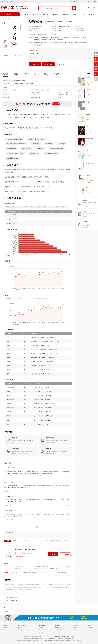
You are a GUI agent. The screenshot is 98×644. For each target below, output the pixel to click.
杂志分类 (10, 14)
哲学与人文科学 (49, 35)
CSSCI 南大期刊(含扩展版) (40, 37)
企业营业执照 (58, 630)
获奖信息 (5, 628)
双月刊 (59, 30)
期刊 (35, 35)
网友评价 (57, 74)
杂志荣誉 (26, 74)
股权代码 (14, 1)
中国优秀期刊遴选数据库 (47, 42)
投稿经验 (65, 14)
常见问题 (41, 632)
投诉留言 (76, 632)
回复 (68, 477)
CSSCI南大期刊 (51, 22)
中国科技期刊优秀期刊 (83, 42)
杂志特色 (36, 74)
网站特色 (41, 630)
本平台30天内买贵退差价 (30, 573)
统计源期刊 (70, 22)
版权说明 (5, 632)
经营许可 (82, 1)
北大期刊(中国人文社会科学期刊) (55, 37)
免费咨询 (48, 64)
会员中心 (92, 14)
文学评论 (6, 612)
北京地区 (8, 18)
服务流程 (41, 628)
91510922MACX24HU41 (69, 639)
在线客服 (20, 628)
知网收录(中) (84, 37)
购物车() (95, 1)
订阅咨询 (76, 630)
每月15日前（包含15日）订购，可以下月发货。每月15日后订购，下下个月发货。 (52, 566)
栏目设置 (16, 74)
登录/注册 (74, 1)
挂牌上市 (5, 630)
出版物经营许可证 (59, 628)
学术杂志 (35, 14)
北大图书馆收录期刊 (39, 45)
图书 (83, 14)
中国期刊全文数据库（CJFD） (61, 42)
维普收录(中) (37, 40)
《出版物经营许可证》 (15, 584)
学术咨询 (35, 64)
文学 (9, 92)
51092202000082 (52, 639)
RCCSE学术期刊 (73, 42)
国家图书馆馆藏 (51, 40)
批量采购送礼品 (47, 573)
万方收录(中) (44, 40)
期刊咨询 (76, 628)
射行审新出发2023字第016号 (31, 641)
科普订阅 (45, 14)
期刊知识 (90, 630)
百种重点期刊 (37, 42)
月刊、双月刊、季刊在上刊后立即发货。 (14, 566)
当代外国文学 (11, 598)
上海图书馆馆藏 (59, 40)
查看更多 (37, 527)
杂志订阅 (87, 1)
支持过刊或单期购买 (63, 573)
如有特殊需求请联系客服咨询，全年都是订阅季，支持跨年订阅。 (49, 568)
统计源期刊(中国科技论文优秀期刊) (72, 37)
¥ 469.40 (38, 54)
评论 (8, 541)
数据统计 (47, 74)
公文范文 (90, 628)
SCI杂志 (55, 14)
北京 (59, 28)
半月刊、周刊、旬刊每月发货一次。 (13, 568)
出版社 (75, 14)
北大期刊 (61, 22)
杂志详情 (6, 74)
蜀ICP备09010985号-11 (34, 639)
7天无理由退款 (14, 573)
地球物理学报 (11, 600)
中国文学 (56, 35)
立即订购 (53, 554)
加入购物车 (92, 57)
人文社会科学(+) (41, 35)
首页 (26, 14)
